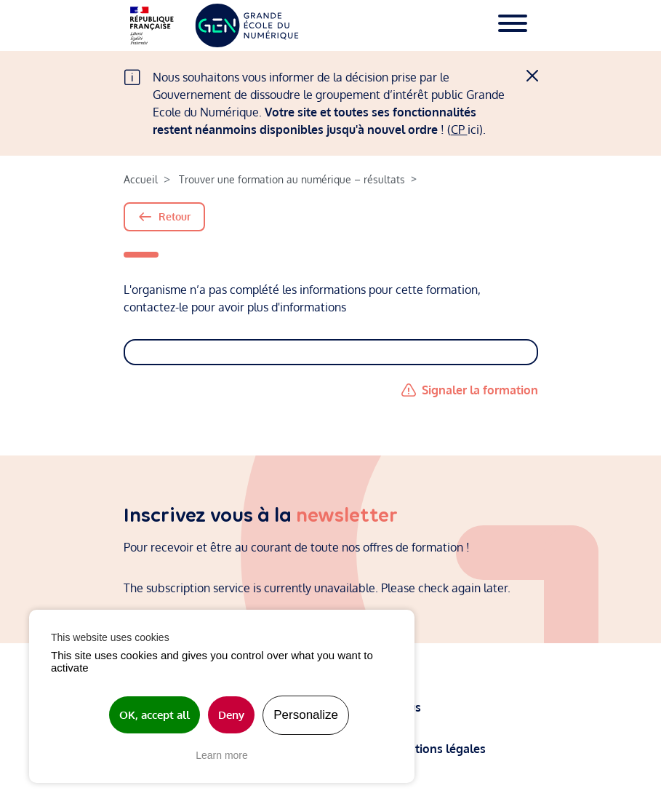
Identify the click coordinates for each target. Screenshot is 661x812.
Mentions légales (440, 748)
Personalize (306, 715)
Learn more (222, 755)
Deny (231, 715)
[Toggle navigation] (513, 25)
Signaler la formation (480, 390)
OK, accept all (155, 715)
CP (459, 130)
